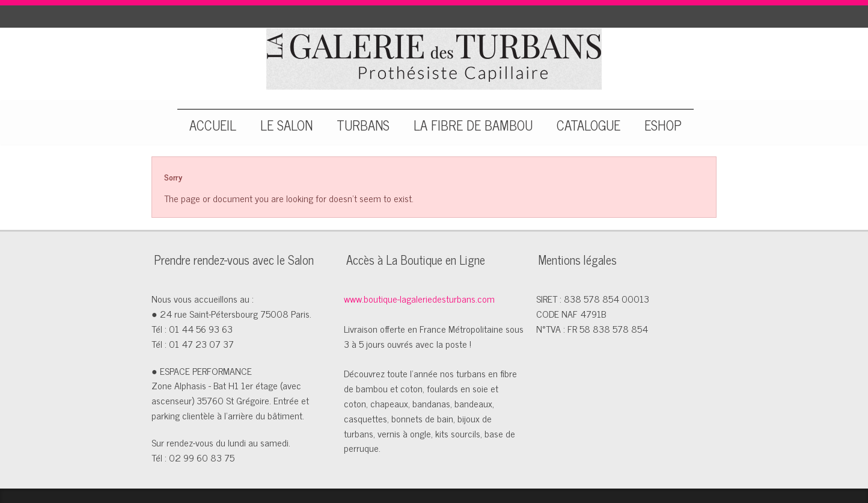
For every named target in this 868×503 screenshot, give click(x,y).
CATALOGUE (588, 123)
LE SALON (286, 123)
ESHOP (663, 123)
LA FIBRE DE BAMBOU (473, 123)
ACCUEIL (213, 123)
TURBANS (363, 123)
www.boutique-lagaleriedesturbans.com (419, 298)
